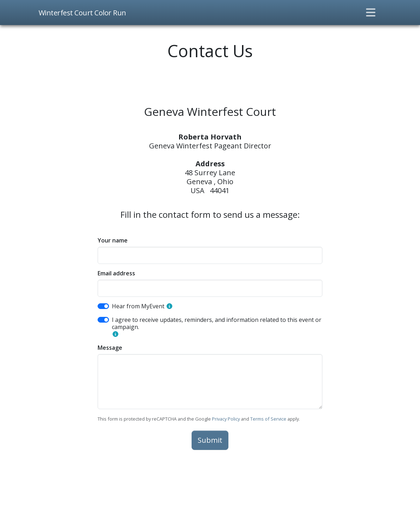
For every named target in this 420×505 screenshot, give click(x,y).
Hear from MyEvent (138, 306)
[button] (169, 306)
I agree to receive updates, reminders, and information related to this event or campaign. (217, 323)
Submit (210, 440)
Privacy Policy (226, 419)
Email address (116, 273)
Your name (113, 240)
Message (110, 348)
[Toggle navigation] (371, 13)
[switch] (103, 306)
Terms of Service (268, 419)
